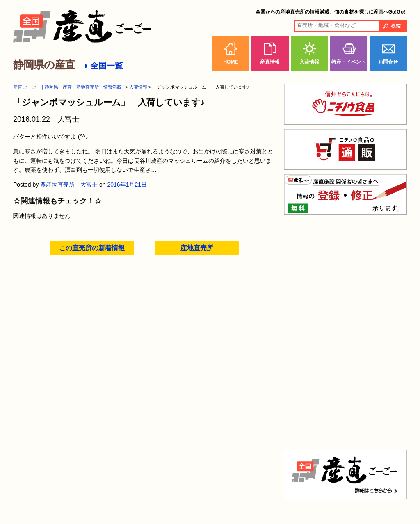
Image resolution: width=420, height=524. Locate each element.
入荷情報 (309, 62)
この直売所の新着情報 (92, 248)
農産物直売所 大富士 (69, 185)
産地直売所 (197, 248)
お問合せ (388, 62)
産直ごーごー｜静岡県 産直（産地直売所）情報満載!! (68, 87)
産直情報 (270, 62)
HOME (231, 62)
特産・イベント (349, 62)
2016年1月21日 (127, 185)
